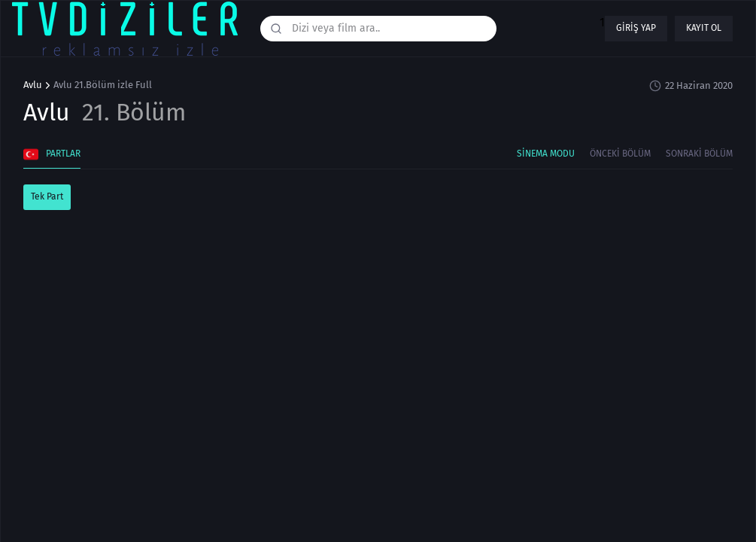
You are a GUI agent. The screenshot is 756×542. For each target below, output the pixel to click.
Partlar (52, 154)
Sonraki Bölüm (699, 154)
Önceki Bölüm (620, 154)
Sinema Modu (546, 154)
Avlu (33, 85)
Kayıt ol (704, 28)
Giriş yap (636, 28)
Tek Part (47, 196)
